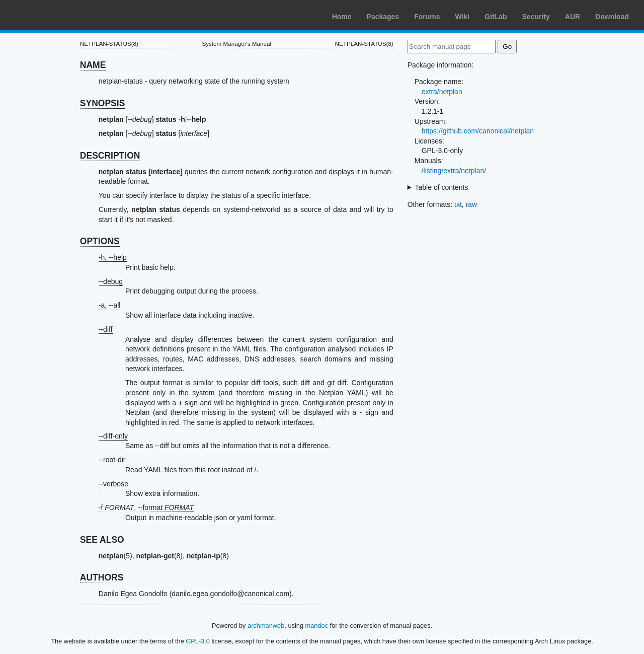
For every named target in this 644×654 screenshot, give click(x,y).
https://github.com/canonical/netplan (478, 131)
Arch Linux (55, 15)
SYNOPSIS (102, 103)
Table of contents (442, 187)
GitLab (496, 17)
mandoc (317, 626)
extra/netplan (442, 92)
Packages (383, 17)
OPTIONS (100, 241)
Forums (427, 17)
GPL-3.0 (198, 641)
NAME (93, 65)
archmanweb (266, 626)
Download (612, 17)
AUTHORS (102, 577)
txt (458, 204)
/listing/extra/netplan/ (454, 171)
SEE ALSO (102, 540)
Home (342, 17)
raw (472, 204)
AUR (573, 17)
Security (536, 17)
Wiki (463, 17)
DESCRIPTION (110, 156)
